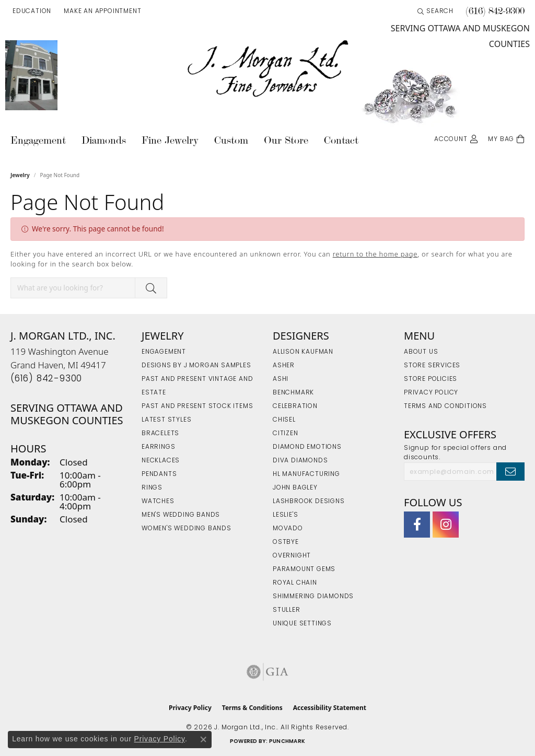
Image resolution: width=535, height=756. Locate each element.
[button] (31, 11)
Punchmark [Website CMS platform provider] (287, 742)
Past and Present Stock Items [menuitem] (197, 406)
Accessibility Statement (330, 708)
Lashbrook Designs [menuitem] (309, 502)
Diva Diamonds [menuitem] (300, 461)
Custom (231, 140)
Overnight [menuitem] (292, 556)
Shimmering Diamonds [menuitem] (313, 597)
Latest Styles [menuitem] (166, 420)
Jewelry (20, 175)
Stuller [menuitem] (287, 610)
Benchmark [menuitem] (293, 393)
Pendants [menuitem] (159, 474)
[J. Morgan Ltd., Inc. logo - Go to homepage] (267, 69)
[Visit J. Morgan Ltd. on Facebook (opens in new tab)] (417, 525)
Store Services (432, 366)
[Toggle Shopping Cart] (506, 138)
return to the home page (375, 254)
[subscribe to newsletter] (510, 471)
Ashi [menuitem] (281, 379)
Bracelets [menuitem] (160, 434)
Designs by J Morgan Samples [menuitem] (196, 366)
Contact (341, 140)
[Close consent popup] (203, 739)
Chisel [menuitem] (284, 420)
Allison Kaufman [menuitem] (303, 352)
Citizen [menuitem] (286, 434)
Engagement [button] (38, 140)
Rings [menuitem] (152, 488)
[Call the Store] (46, 379)
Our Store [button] (286, 140)
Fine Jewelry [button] (170, 140)
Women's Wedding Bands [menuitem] (187, 529)
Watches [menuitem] (158, 502)
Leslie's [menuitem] (285, 515)
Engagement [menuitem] (164, 352)
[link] (101, 11)
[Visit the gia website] (267, 672)
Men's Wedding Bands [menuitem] (181, 515)
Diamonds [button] (104, 140)
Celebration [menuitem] (295, 406)
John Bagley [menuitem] (295, 488)
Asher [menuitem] (284, 366)
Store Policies (431, 379)
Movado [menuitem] (288, 529)
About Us (421, 352)
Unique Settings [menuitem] (302, 624)
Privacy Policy (431, 393)
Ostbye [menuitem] (286, 542)
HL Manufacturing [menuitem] (306, 474)
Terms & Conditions (252, 708)
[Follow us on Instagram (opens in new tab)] (446, 525)
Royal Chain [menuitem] (295, 583)
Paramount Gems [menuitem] (304, 569)
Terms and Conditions (445, 406)
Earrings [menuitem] (158, 447)
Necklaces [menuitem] (161, 461)
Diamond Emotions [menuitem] (307, 447)
